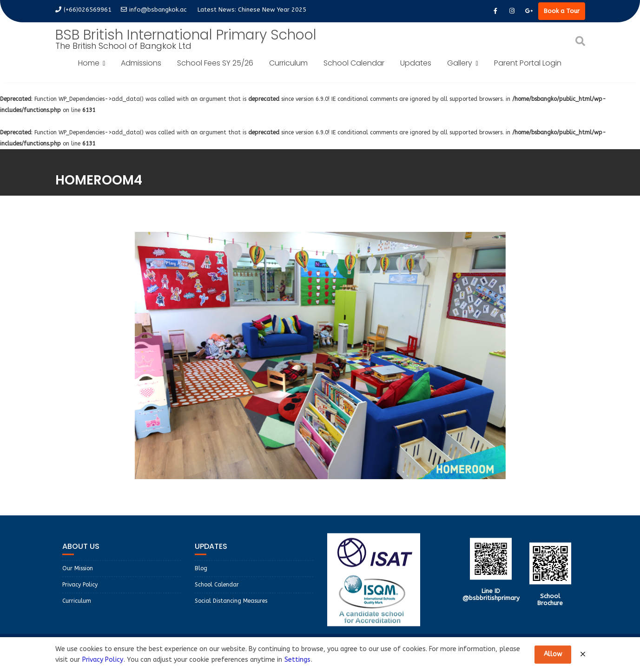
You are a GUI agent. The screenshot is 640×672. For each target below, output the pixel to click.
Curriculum (288, 63)
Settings (297, 660)
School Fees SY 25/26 (215, 63)
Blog (201, 576)
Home (89, 63)
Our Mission (78, 576)
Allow (553, 654)
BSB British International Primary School (186, 35)
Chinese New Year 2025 (272, 10)
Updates (416, 63)
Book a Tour (562, 11)
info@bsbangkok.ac (154, 10)
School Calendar (354, 63)
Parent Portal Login (528, 63)
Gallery (460, 63)
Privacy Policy (80, 593)
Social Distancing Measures (231, 609)
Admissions (141, 63)
